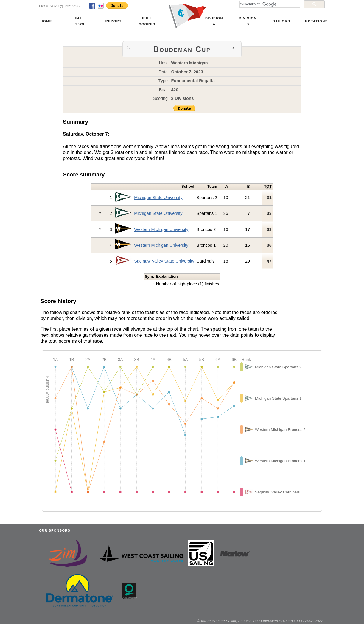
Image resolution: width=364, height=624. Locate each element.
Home (46, 21)
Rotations (316, 21)
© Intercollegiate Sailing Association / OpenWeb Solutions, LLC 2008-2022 (260, 621)
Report (114, 21)
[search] (269, 4)
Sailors (281, 21)
